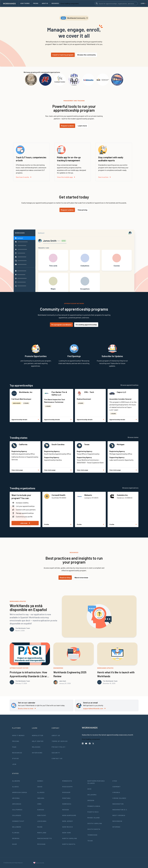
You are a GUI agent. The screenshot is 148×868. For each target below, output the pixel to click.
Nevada (66, 810)
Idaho (40, 787)
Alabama (16, 781)
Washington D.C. (120, 810)
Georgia (16, 838)
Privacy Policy (59, 747)
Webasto (88, 495)
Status (15, 758)
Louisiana (42, 821)
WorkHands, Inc (26, 392)
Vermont (116, 787)
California (23, 444)
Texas (87, 444)
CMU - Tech (89, 392)
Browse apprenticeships (129, 385)
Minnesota (67, 781)
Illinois (41, 792)
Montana (66, 798)
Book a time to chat (27, 708)
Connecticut (18, 821)
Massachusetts (45, 838)
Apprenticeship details (25, 419)
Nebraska (67, 804)
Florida (16, 833)
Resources (17, 753)
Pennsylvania (94, 806)
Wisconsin (117, 821)
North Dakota (69, 844)
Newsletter (38, 735)
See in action (104, 177)
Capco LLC (121, 392)
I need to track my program (63, 55)
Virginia (116, 792)
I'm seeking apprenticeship (86, 325)
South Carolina (58, 444)
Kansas (41, 810)
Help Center (38, 741)
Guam (15, 844)
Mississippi (67, 787)
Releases (36, 747)
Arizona (16, 798)
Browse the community (87, 55)
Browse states (133, 437)
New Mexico (68, 827)
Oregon (91, 800)
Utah (115, 781)
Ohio (89, 789)
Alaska (15, 787)
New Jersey (68, 821)
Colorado (17, 815)
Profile (58, 524)
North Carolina (70, 838)
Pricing (16, 741)
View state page (25, 470)
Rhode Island (94, 818)
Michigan (121, 444)
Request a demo (67, 126)
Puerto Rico (93, 812)
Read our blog (65, 577)
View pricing (82, 210)
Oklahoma (92, 795)
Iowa (39, 804)
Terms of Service (60, 741)
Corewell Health (59, 495)
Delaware (17, 827)
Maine (40, 827)
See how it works (24, 177)
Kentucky (42, 815)
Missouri (66, 792)
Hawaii (40, 781)
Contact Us (57, 758)
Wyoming (116, 827)
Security (56, 753)
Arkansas (17, 804)
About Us (56, 735)
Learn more (82, 126)
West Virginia (119, 815)
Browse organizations (130, 488)
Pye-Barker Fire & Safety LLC (59, 393)
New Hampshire (69, 815)
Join (14, 764)
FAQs (14, 747)
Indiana (41, 798)
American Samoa (20, 792)
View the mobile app (66, 177)
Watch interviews (81, 577)
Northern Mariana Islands (96, 782)
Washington (118, 804)
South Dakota (94, 829)
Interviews (37, 753)
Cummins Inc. (123, 495)
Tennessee (92, 835)
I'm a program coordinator (61, 325)
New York (67, 833)
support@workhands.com (94, 708)
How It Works (18, 735)
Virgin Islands (119, 798)
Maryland (42, 833)
